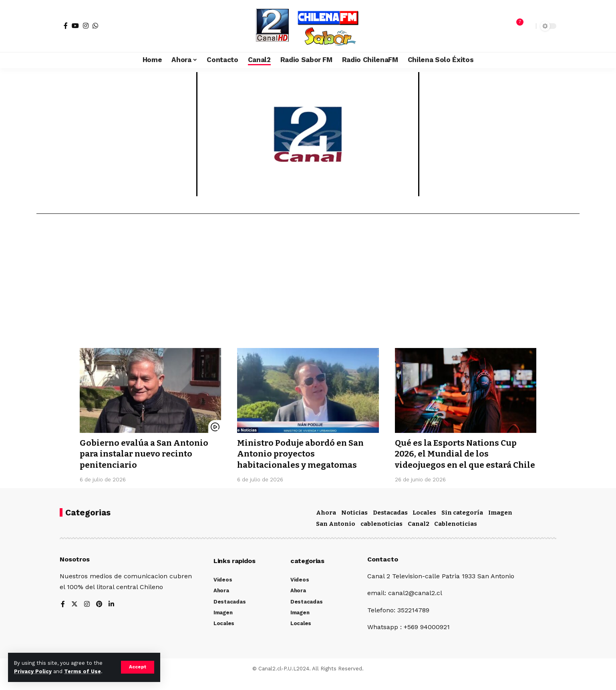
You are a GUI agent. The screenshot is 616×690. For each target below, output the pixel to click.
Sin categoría (462, 523)
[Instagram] (86, 26)
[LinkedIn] (112, 615)
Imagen (500, 523)
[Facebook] (66, 26)
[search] (528, 26)
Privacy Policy (33, 671)
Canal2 (419, 535)
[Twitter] (74, 615)
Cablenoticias (456, 535)
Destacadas (390, 523)
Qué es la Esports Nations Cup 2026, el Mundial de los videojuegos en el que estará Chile (458, 459)
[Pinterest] (99, 615)
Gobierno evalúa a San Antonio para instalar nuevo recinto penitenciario (146, 454)
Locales (424, 523)
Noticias (354, 523)
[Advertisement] (308, 284)
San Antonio (336, 535)
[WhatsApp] (95, 26)
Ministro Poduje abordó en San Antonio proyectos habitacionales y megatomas (302, 454)
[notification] (516, 26)
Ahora (326, 523)
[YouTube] (75, 26)
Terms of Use (83, 671)
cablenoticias (381, 535)
